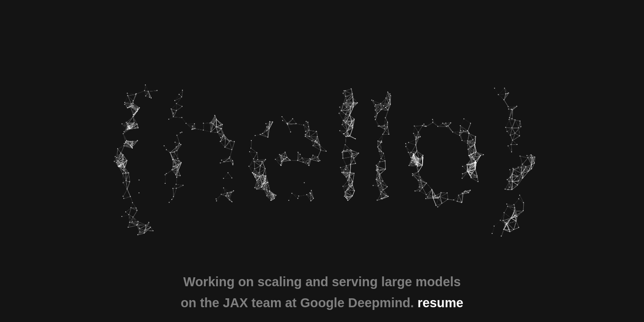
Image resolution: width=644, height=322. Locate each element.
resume (441, 303)
